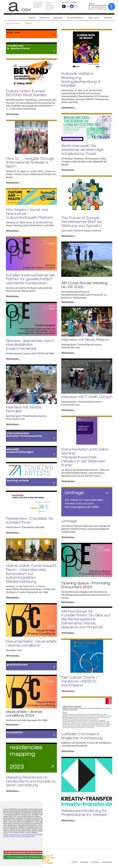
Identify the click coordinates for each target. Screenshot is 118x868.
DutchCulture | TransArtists (20, 527)
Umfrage (69, 521)
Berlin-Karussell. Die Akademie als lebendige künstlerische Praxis (82, 150)
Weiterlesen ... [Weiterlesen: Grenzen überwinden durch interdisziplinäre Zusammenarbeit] (13, 359)
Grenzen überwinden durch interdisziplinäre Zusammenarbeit (30, 344)
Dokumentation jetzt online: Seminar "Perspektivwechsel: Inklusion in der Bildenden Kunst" (85, 457)
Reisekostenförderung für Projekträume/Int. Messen (84, 813)
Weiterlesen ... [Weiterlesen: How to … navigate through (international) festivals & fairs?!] (13, 183)
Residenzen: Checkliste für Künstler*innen (30, 520)
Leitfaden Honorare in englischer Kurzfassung (82, 736)
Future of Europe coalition (87, 231)
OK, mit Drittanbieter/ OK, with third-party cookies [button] (27, 857)
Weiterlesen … (69, 302)
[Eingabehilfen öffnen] (112, 7)
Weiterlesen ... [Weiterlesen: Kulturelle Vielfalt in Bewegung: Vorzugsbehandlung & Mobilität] (69, 108)
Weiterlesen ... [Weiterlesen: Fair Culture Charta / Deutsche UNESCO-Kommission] (69, 691)
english (74, 3)
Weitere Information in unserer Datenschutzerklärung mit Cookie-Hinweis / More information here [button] (25, 835)
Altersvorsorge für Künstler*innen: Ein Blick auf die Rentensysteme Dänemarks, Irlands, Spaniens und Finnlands (86, 619)
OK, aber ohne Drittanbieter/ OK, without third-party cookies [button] (27, 852)
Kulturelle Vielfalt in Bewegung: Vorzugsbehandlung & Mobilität (81, 79)
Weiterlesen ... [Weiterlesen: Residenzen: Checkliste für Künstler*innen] (13, 533)
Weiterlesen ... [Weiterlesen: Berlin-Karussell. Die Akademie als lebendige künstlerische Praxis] (69, 170)
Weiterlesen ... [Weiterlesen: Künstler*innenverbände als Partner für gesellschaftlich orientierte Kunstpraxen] (13, 296)
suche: (92, 4)
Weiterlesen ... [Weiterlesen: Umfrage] (69, 537)
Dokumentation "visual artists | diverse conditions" (31, 643)
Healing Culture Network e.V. (29, 225)
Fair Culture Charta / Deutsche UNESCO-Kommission (79, 681)
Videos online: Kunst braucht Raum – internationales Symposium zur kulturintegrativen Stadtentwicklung (31, 573)
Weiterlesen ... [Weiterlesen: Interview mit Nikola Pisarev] (69, 353)
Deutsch (66, 3)
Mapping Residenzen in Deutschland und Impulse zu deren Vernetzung (31, 781)
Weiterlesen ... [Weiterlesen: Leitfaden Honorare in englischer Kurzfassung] (69, 751)
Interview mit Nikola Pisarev (85, 340)
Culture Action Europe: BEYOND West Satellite (26, 93)
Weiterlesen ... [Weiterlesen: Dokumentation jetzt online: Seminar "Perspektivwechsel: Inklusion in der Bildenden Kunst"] (69, 481)
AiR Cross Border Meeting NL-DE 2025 (84, 285)
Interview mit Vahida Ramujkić (23, 409)
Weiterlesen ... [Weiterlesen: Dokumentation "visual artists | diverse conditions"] (13, 656)
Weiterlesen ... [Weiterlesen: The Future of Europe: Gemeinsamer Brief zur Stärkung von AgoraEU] (69, 236)
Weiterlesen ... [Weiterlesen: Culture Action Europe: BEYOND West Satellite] (13, 114)
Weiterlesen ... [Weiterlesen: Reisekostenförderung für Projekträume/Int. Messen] (69, 821)
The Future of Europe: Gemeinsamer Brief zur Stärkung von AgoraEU (82, 222)
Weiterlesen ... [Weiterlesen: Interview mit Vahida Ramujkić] (13, 424)
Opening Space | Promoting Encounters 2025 (86, 585)
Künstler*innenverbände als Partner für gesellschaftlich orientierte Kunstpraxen (30, 279)
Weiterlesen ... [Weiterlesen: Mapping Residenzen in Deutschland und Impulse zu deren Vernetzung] (13, 791)
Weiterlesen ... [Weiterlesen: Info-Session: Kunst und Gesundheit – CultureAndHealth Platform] (13, 231)
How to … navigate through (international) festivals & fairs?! (30, 162)
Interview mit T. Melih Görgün (87, 397)
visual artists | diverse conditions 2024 (24, 713)
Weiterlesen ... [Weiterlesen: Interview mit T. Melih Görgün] (69, 410)
